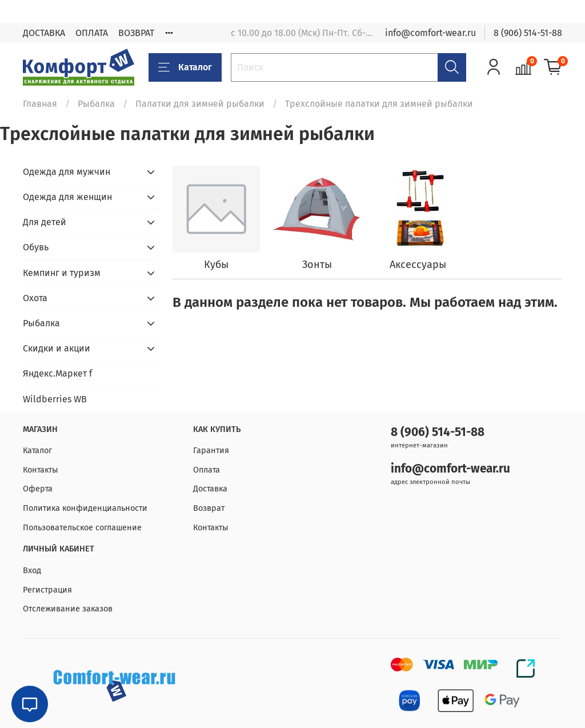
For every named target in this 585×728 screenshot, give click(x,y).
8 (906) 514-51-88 (528, 33)
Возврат (209, 508)
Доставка (210, 489)
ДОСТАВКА (44, 33)
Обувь (36, 247)
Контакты (41, 470)
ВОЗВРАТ (136, 33)
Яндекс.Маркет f (57, 373)
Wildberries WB (55, 399)
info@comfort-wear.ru (430, 33)
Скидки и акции (57, 348)
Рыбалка (96, 104)
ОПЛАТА (92, 33)
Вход (32, 571)
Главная (40, 104)
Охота (35, 298)
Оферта (38, 489)
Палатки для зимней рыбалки (200, 104)
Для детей (45, 222)
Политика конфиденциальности (85, 508)
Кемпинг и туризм (62, 273)
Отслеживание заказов (68, 609)
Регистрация (47, 590)
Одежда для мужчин (67, 172)
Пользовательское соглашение (82, 528)
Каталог (185, 67)
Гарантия (211, 451)
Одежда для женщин (67, 197)
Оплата (207, 470)
